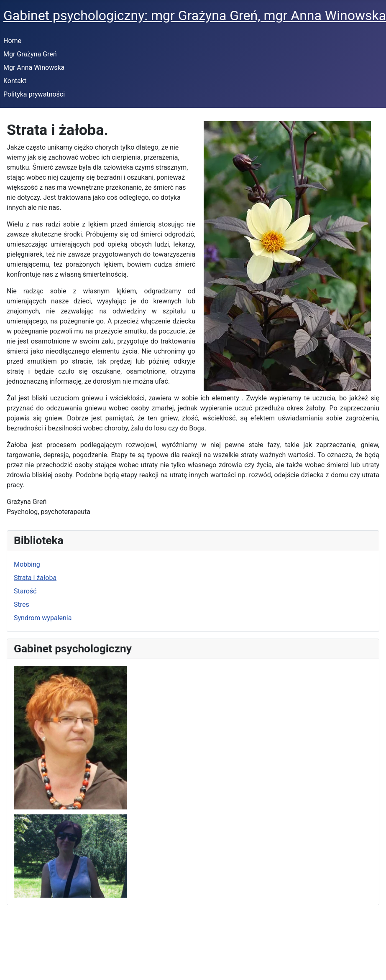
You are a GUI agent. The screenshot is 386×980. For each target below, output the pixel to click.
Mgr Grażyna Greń (30, 54)
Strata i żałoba (35, 578)
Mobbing (27, 564)
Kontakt (15, 81)
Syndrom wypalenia (43, 618)
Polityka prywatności (34, 94)
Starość (25, 591)
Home (12, 41)
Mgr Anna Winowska (34, 67)
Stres (22, 605)
